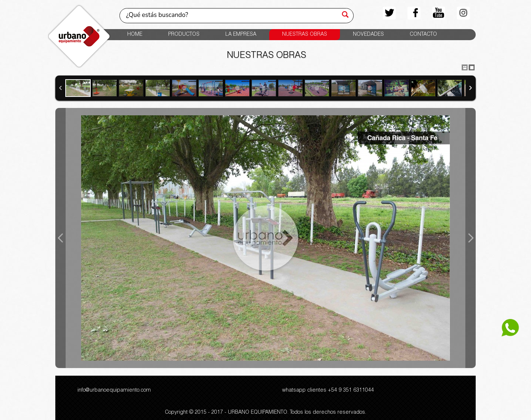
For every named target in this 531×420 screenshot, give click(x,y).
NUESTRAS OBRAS (305, 35)
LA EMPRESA (241, 35)
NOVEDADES (368, 35)
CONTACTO (423, 35)
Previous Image (60, 238)
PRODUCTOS (184, 35)
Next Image (471, 238)
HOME (135, 35)
